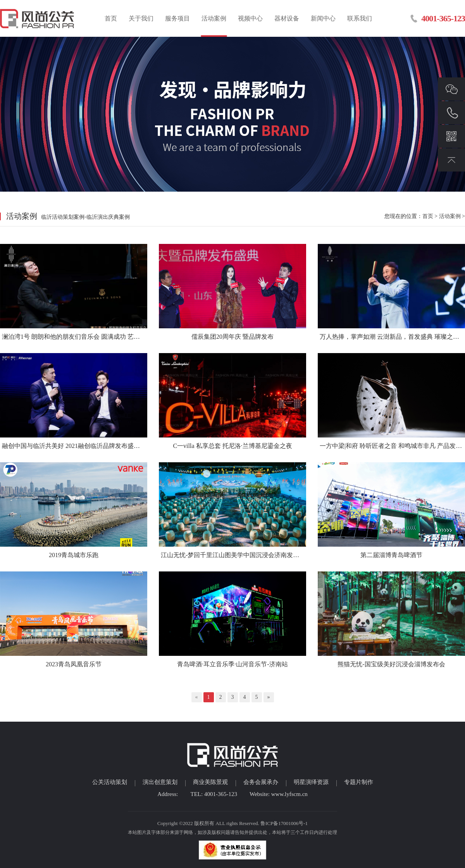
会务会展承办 (261, 782)
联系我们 (360, 18)
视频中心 (250, 18)
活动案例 (214, 18)
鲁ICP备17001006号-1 (284, 823)
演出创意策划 (160, 782)
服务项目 (177, 18)
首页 (111, 18)
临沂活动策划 (38, 18)
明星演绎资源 (311, 782)
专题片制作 (359, 782)
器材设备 (287, 18)
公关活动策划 (110, 782)
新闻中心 (323, 18)
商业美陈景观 (210, 782)
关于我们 (141, 18)
